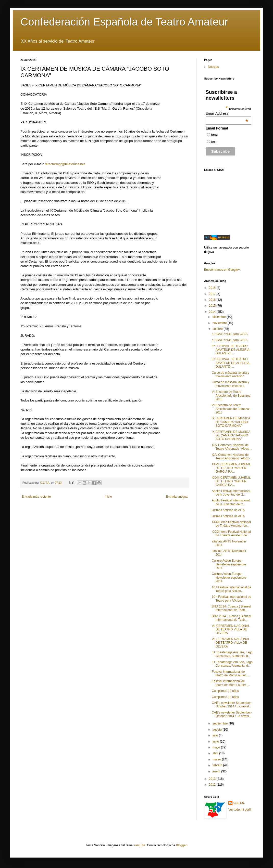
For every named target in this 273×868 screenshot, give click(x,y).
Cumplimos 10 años (225, 691)
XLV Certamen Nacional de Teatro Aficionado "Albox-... (232, 447)
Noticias (213, 67)
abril (216, 753)
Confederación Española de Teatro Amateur (124, 22)
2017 (213, 294)
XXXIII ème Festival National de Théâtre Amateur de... (231, 524)
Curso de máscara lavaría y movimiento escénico (231, 374)
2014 (213, 312)
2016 (213, 300)
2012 (213, 785)
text (214, 142)
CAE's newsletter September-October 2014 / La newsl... (232, 705)
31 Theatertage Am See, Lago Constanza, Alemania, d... (232, 654)
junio (216, 742)
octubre (218, 329)
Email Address (227, 113)
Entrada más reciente (36, 497)
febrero (218, 765)
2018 (213, 288)
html (214, 135)
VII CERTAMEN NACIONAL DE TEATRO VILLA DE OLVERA (231, 630)
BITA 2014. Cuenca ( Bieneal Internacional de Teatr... (231, 608)
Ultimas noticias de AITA (228, 510)
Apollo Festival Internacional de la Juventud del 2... (231, 493)
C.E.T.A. (239, 803)
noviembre (220, 323)
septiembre (221, 723)
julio (216, 735)
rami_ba (140, 845)
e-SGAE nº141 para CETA (230, 334)
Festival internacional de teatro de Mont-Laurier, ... (231, 673)
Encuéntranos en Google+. (222, 270)
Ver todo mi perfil (240, 810)
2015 (213, 306)
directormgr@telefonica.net (65, 164)
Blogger (181, 845)
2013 (213, 779)
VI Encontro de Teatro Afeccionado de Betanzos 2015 (231, 396)
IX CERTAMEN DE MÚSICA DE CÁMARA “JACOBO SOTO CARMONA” (231, 422)
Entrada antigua (177, 497)
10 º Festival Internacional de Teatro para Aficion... (231, 589)
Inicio (108, 497)
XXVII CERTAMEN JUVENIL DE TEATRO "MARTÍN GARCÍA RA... (231, 468)
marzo (217, 759)
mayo (217, 747)
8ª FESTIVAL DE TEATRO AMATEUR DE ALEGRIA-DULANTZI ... (231, 350)
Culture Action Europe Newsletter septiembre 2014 (229, 564)
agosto (218, 730)
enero (217, 771)
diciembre (220, 317)
